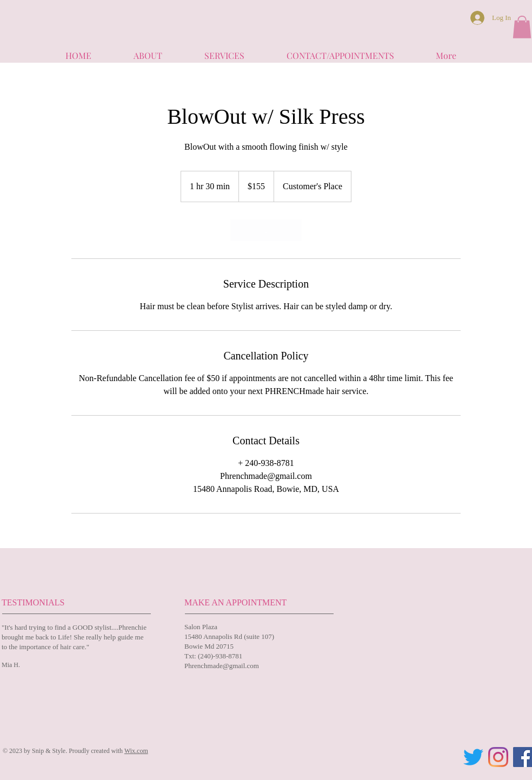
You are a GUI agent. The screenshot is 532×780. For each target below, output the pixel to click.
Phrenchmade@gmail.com (222, 666)
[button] (522, 27)
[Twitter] (473, 757)
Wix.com (136, 751)
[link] (266, 230)
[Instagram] (498, 757)
